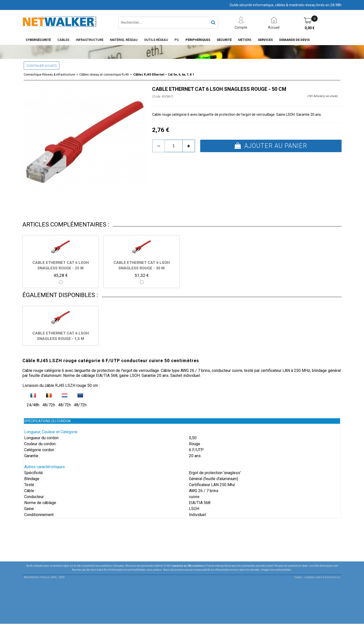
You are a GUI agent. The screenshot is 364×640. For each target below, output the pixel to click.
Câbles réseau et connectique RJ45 (104, 75)
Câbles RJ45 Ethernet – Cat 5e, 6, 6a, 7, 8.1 (164, 75)
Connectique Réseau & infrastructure (49, 75)
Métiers (245, 40)
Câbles (63, 40)
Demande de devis (294, 40)
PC (177, 40)
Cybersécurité (38, 40)
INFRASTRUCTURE (90, 40)
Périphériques (198, 40)
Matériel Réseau (124, 40)
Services (265, 40)
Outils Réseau (156, 40)
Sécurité (224, 40)
